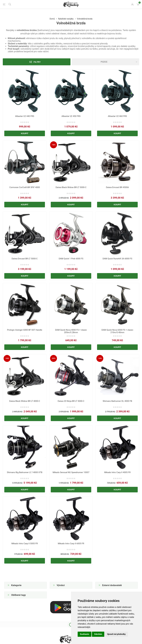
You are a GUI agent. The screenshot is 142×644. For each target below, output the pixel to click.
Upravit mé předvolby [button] (116, 634)
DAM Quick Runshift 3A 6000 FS (117, 259)
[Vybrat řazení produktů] (105, 62)
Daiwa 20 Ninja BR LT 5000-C (71, 401)
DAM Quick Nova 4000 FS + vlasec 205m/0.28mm (71, 331)
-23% (54, 358)
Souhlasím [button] (85, 634)
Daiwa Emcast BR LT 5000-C (25, 259)
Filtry (37, 62)
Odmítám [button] (98, 634)
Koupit (25, 133)
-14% (100, 358)
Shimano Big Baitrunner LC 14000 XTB (25, 472)
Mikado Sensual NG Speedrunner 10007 (71, 472)
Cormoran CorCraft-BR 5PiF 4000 (25, 187)
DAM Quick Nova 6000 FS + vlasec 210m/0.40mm (117, 331)
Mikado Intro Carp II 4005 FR (117, 472)
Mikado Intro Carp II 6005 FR (71, 544)
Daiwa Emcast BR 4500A (117, 187)
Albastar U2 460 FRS (117, 116)
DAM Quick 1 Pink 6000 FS (71, 259)
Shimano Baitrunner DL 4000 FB (117, 401)
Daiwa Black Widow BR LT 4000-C (25, 401)
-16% (54, 145)
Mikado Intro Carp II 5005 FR (25, 544)
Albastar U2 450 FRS (71, 116)
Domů (52, 19)
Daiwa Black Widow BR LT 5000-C (71, 187)
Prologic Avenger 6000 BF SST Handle (25, 330)
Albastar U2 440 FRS (25, 116)
